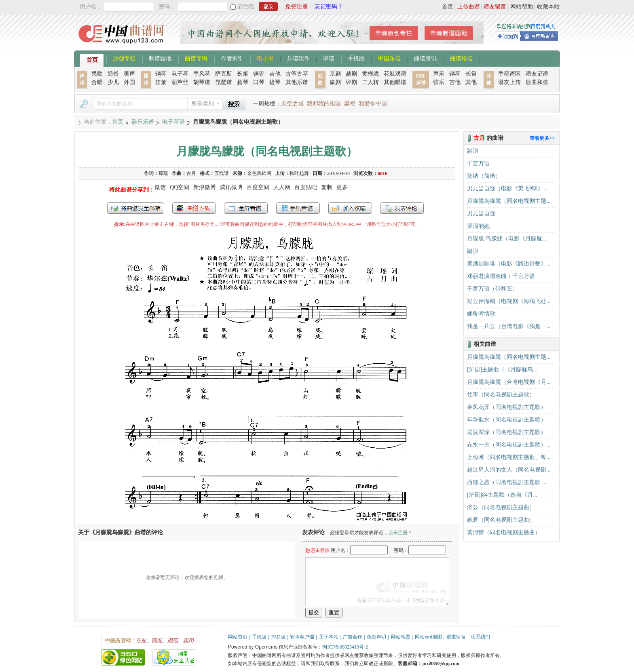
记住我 (245, 7)
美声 (129, 74)
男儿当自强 (481, 214)
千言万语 (478, 163)
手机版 (356, 58)
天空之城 (292, 104)
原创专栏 (124, 58)
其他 (471, 82)
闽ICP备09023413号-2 (345, 647)
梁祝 (350, 104)
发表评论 (402, 208)
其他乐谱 (297, 82)
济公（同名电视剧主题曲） (501, 507)
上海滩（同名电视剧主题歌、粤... (509, 457)
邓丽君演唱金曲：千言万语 (501, 276)
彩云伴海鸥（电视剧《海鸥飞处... (509, 301)
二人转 (370, 82)
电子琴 (180, 74)
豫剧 (335, 82)
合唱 (97, 82)
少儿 (113, 82)
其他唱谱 (395, 82)
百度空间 (258, 187)
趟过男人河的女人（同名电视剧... (509, 470)
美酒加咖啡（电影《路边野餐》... (509, 264)
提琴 (275, 82)
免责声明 (376, 637)
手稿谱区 (509, 74)
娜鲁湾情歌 (481, 314)
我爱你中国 (373, 104)
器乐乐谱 (143, 122)
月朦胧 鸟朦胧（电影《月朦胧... (507, 239)
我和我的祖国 (324, 104)
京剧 (335, 74)
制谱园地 (160, 58)
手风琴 (202, 74)
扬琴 (243, 82)
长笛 (243, 74)
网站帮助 (522, 7)
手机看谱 (298, 208)
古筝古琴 (297, 74)
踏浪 (473, 151)
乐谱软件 (298, 58)
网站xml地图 (428, 637)
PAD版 (278, 637)
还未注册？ (400, 533)
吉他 (275, 74)
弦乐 (439, 82)
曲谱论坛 (461, 58)
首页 (448, 7)
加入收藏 (350, 208)
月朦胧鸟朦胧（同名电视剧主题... (509, 201)
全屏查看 (246, 208)
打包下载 (194, 208)
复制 (327, 187)
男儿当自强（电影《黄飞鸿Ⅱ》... (507, 189)
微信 (160, 187)
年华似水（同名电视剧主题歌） (507, 420)
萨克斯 (224, 74)
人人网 (282, 187)
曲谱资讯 (425, 58)
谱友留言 (495, 7)
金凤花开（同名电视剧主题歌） (507, 407)
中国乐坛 (389, 58)
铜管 (259, 74)
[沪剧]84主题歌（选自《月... (502, 495)
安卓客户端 (302, 637)
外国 (129, 82)
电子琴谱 (173, 122)
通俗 (113, 74)
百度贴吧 (306, 187)
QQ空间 (180, 187)
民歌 (97, 74)
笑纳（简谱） (484, 176)
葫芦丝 (180, 82)
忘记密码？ (329, 7)
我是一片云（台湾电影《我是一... (509, 326)
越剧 (351, 74)
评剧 (351, 82)
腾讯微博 (231, 187)
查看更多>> (542, 138)
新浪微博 (205, 187)
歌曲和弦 (537, 82)
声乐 (439, 74)
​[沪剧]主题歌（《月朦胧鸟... (502, 370)
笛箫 (161, 82)
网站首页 (238, 637)
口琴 (259, 82)
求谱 (329, 58)
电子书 (265, 58)
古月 (191, 173)
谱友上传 (509, 82)
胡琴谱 (202, 82)
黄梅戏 (370, 74)
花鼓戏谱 (395, 74)
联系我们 (480, 637)
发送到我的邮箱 (136, 208)
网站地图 (401, 637)
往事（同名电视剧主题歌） (501, 395)
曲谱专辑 (196, 58)
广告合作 (353, 637)
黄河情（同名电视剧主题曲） (504, 532)
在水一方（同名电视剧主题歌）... (509, 445)
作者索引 (232, 58)
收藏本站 (548, 7)
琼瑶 (163, 173)
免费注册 (296, 7)
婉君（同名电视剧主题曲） (501, 520)
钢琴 (161, 74)
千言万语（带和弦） (492, 289)
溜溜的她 (478, 226)
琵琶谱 (224, 82)
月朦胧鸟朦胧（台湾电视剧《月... (509, 382)
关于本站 (329, 637)
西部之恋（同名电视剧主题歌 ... (507, 482)
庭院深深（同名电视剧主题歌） (507, 432)
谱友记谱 (537, 74)
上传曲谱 (469, 7)
